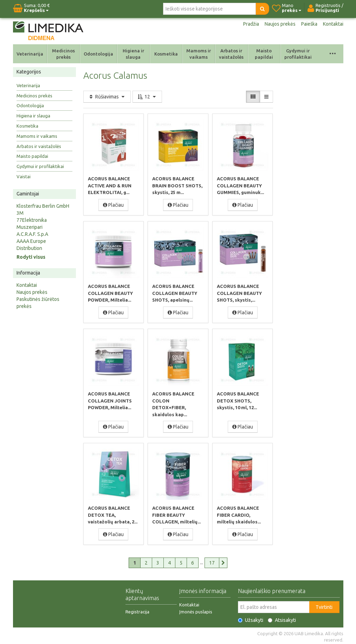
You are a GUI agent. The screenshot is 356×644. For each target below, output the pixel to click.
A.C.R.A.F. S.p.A (32, 234)
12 (147, 97)
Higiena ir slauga (133, 54)
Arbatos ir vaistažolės (231, 54)
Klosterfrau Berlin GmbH (43, 206)
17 (212, 561)
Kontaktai (333, 24)
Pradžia (251, 24)
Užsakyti (251, 618)
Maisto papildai (264, 54)
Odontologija (98, 54)
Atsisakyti (282, 618)
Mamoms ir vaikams (199, 54)
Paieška (309, 24)
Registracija (137, 610)
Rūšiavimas (107, 97)
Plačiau (113, 205)
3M (20, 213)
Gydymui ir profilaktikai (298, 54)
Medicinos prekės (63, 54)
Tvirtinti (324, 605)
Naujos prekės (280, 24)
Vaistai (24, 176)
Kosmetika (166, 54)
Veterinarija (30, 54)
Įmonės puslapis (196, 610)
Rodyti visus (31, 257)
